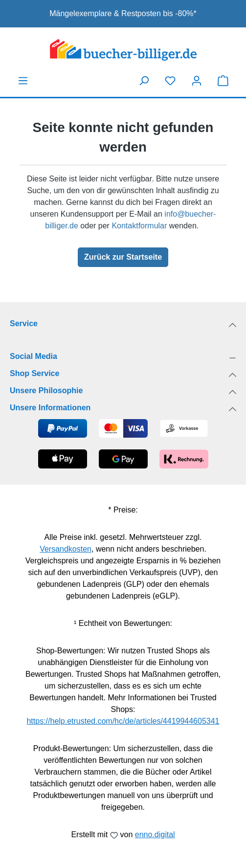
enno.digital (155, 835)
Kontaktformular (139, 226)
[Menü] (23, 81)
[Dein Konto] (197, 81)
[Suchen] (144, 81)
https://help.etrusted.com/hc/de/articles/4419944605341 (123, 721)
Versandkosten (66, 549)
